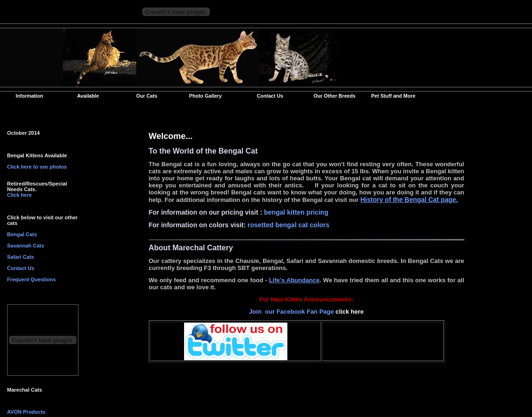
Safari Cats (20, 257)
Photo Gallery (205, 96)
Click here (19, 195)
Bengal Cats (22, 234)
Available (88, 96)
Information (29, 96)
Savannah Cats (26, 246)
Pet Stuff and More (393, 96)
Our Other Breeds (335, 96)
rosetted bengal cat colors (288, 225)
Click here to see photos (37, 167)
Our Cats (147, 96)
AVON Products (26, 412)
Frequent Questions (31, 279)
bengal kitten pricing (296, 212)
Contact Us (270, 96)
